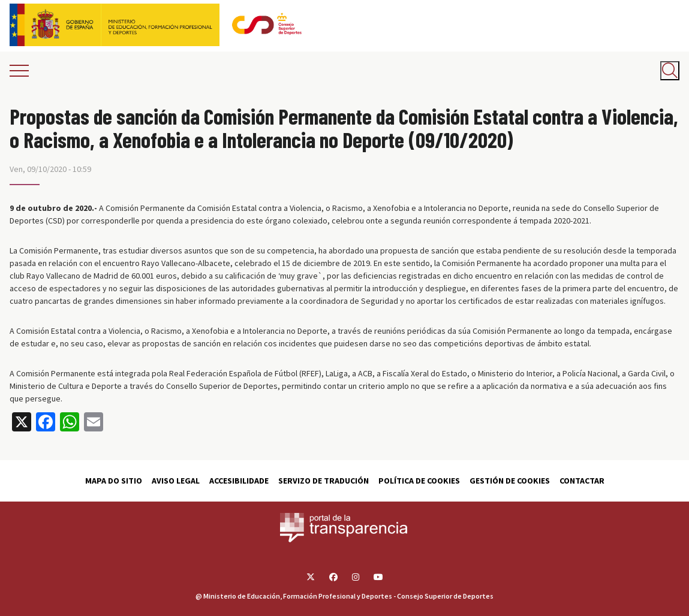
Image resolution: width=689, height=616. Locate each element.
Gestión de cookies (510, 481)
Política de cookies (419, 481)
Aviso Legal (176, 481)
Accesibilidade (239, 481)
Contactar (582, 481)
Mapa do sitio (114, 481)
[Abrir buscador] (670, 71)
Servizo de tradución (324, 481)
